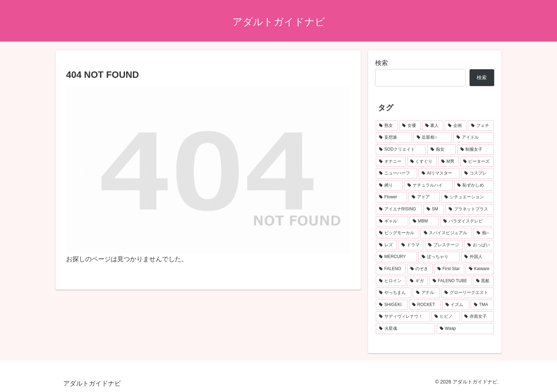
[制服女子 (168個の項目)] (475, 150)
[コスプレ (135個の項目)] (477, 173)
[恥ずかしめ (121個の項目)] (474, 186)
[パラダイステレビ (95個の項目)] (467, 221)
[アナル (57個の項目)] (426, 293)
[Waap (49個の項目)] (465, 329)
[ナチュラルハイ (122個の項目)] (428, 186)
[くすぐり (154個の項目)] (422, 162)
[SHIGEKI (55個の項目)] (392, 305)
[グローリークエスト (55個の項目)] (467, 293)
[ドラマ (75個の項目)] (411, 245)
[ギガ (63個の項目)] (417, 281)
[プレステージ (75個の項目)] (444, 245)
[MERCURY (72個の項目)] (396, 257)
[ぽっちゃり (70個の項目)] (439, 257)
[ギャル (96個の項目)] (392, 221)
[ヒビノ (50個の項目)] (445, 317)
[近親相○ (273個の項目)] (433, 138)
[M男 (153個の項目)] (448, 162)
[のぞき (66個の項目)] (420, 269)
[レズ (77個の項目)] (386, 245)
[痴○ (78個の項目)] (484, 233)
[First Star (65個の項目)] (449, 269)
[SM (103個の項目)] (434, 209)
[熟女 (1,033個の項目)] (387, 126)
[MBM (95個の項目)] (424, 221)
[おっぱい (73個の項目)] (479, 245)
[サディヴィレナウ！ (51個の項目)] (403, 317)
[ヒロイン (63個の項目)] (391, 281)
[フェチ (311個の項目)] (481, 126)
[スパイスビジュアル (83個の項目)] (447, 233)
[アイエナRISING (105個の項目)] (399, 209)
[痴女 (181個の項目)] (441, 150)
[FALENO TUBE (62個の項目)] (450, 281)
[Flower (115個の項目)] (391, 197)
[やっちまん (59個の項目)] (394, 293)
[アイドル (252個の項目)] (474, 138)
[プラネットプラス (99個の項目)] (470, 209)
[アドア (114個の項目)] (424, 197)
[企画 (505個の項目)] (456, 126)
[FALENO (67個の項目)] (391, 269)
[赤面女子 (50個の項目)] (477, 317)
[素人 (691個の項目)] (433, 126)
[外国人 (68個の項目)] (477, 257)
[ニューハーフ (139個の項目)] (396, 173)
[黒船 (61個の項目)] (483, 281)
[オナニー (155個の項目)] (391, 162)
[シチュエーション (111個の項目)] (467, 197)
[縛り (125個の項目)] (389, 186)
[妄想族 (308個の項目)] (394, 138)
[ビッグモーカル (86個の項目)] (398, 233)
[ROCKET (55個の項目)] (425, 305)
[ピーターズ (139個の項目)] (477, 162)
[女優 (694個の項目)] (410, 126)
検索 (382, 63)
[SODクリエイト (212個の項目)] (401, 150)
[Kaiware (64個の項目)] (480, 269)
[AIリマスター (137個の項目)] (439, 173)
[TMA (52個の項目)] (482, 305)
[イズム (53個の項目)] (456, 305)
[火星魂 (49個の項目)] (405, 329)
